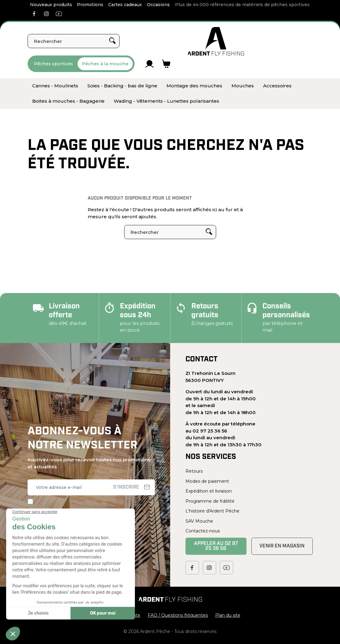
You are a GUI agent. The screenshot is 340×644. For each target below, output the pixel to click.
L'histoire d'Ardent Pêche (212, 511)
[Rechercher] (74, 41)
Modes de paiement (207, 481)
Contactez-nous (203, 531)
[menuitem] (55, 86)
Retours (194, 471)
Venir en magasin (282, 546)
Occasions (158, 5)
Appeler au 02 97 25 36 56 (216, 546)
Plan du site (228, 615)
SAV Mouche (199, 521)
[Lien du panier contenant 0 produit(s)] (166, 64)
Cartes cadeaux (125, 5)
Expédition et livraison (209, 491)
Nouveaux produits (51, 5)
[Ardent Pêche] (216, 41)
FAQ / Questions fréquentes (178, 615)
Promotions (90, 5)
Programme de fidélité (210, 501)
